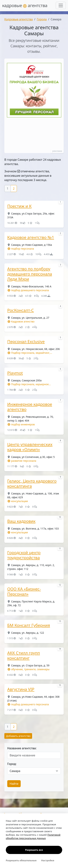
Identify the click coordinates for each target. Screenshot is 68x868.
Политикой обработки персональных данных (33, 836)
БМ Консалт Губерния (29, 625)
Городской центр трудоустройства (24, 555)
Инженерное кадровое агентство (30, 407)
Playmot (15, 373)
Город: (12, 764)
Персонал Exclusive (26, 342)
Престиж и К (19, 206)
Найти (14, 784)
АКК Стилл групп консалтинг (24, 655)
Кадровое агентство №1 (31, 237)
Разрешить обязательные (21, 860)
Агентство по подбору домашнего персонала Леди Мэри (30, 274)
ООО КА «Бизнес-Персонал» (24, 592)
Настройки (48, 860)
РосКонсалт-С (20, 310)
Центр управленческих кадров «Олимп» (30, 447)
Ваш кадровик (21, 521)
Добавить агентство (18, 736)
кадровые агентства (25, 5)
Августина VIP (21, 689)
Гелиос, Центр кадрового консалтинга (32, 484)
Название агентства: (22, 748)
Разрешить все (34, 850)
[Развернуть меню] (61, 5)
